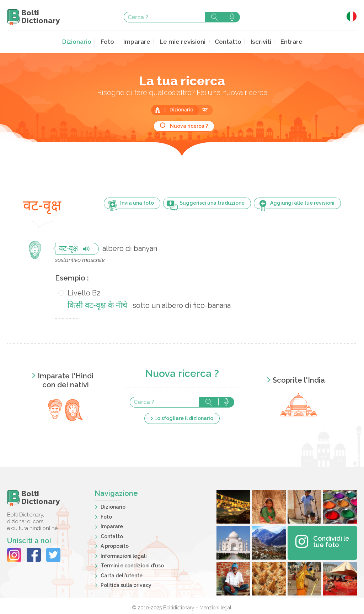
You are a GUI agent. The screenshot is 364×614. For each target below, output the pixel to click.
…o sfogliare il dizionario (184, 418)
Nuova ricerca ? (189, 125)
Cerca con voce (232, 17)
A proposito (115, 545)
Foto (111, 41)
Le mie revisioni (182, 41)
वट (205, 109)
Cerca (214, 17)
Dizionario (81, 41)
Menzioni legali (216, 607)
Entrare (287, 41)
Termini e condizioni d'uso (132, 565)
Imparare (139, 41)
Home (157, 109)
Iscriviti (257, 41)
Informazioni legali (124, 555)
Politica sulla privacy (126, 584)
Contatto (225, 41)
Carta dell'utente (122, 575)
